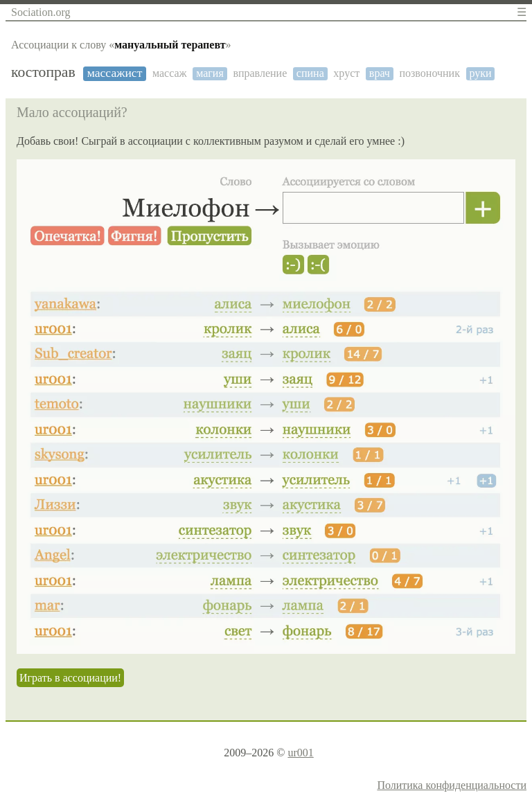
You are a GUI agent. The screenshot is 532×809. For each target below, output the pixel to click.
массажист (115, 73)
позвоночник (429, 73)
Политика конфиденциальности (452, 785)
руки (481, 73)
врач (380, 73)
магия (210, 73)
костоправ (43, 72)
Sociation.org (41, 12)
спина (310, 73)
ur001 (300, 753)
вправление (260, 73)
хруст (346, 73)
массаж (170, 73)
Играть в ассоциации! (70, 678)
